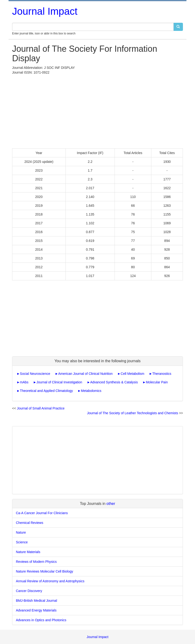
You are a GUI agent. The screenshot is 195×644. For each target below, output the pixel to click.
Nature (21, 532)
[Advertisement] (97, 110)
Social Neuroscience (35, 374)
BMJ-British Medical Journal (37, 601)
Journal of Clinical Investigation (59, 382)
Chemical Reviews (30, 523)
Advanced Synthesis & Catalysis (114, 382)
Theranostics (162, 374)
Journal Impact (45, 11)
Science (22, 542)
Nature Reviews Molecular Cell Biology (44, 571)
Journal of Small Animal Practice (41, 408)
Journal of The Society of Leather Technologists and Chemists (133, 413)
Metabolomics (91, 391)
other (111, 504)
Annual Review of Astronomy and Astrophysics (50, 581)
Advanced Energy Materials (36, 610)
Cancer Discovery (29, 591)
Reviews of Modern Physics (36, 562)
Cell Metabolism (133, 374)
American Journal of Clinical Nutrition (85, 374)
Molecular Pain (157, 382)
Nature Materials (28, 552)
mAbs (24, 382)
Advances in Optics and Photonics (41, 620)
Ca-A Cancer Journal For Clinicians (42, 513)
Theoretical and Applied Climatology (46, 391)
